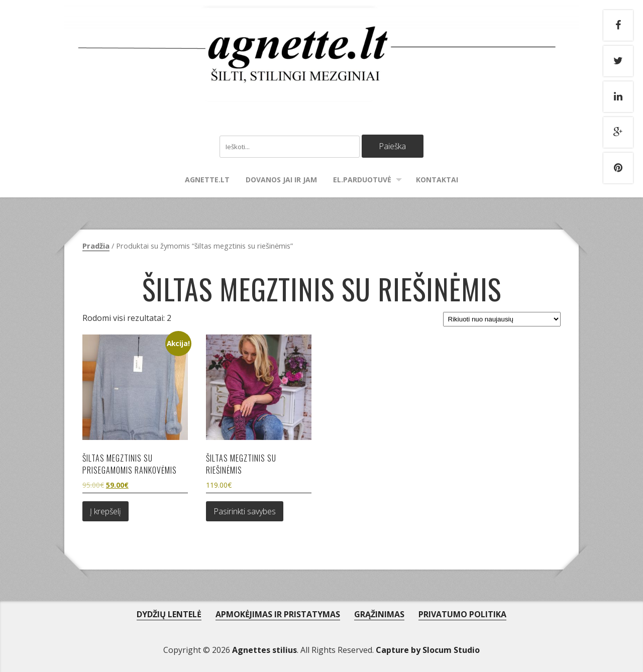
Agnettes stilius (264, 650)
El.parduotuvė (362, 180)
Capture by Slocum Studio (428, 650)
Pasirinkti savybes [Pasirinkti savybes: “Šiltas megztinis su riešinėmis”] (245, 511)
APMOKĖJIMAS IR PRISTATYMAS (278, 614)
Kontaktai (437, 180)
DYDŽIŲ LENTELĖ (169, 614)
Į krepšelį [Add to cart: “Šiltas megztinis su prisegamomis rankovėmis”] (105, 511)
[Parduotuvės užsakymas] (502, 319)
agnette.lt (207, 180)
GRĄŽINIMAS (379, 614)
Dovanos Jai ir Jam (281, 180)
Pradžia (96, 246)
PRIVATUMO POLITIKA (462, 614)
